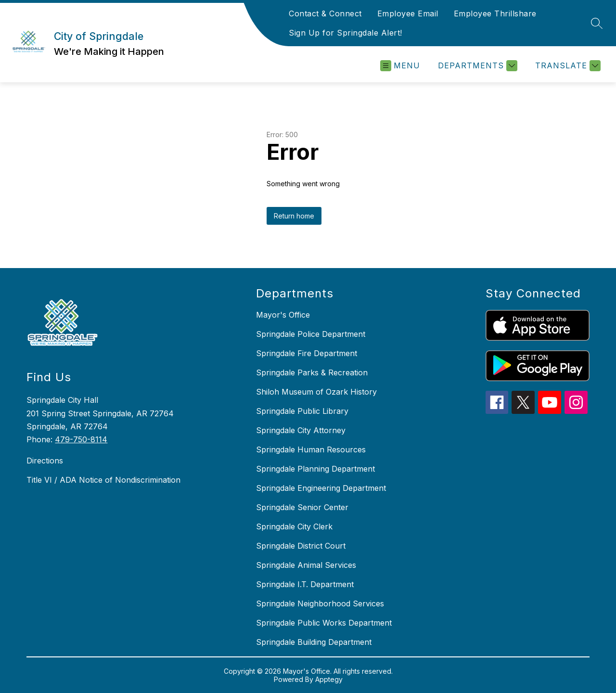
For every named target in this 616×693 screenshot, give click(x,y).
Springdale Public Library (302, 411)
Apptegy (329, 679)
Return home (294, 216)
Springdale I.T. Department (305, 584)
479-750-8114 (81, 439)
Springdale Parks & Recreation (312, 372)
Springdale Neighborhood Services (320, 603)
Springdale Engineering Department (321, 488)
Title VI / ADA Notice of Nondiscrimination (103, 480)
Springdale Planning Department (315, 469)
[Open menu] (400, 66)
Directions (45, 461)
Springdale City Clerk (294, 526)
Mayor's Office (283, 315)
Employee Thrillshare (495, 13)
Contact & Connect (325, 13)
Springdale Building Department (314, 642)
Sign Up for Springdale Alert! (346, 33)
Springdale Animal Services (306, 565)
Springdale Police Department (311, 334)
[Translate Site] (567, 66)
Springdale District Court (301, 546)
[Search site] (597, 23)
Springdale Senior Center (302, 507)
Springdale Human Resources (311, 449)
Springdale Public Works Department (324, 623)
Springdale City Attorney (301, 430)
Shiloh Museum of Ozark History (316, 392)
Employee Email (408, 13)
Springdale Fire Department (307, 353)
